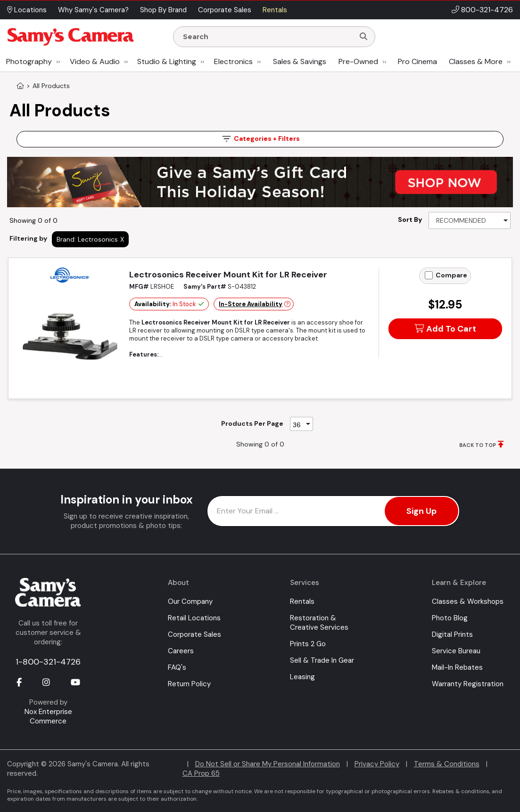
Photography (29, 61)
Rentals (302, 601)
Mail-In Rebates (457, 667)
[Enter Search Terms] (268, 37)
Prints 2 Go (308, 644)
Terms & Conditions (447, 764)
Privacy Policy (377, 764)
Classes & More (476, 61)
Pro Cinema (417, 61)
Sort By (410, 219)
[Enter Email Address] (334, 511)
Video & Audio (95, 61)
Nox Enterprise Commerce (48, 716)
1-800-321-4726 (48, 662)
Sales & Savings (300, 61)
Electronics (233, 61)
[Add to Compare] (429, 275)
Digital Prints (452, 634)
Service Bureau (456, 651)
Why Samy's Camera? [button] (93, 10)
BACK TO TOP (478, 445)
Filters (260, 139)
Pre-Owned (358, 61)
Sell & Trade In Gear (322, 660)
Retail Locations (194, 618)
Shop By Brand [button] (163, 10)
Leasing (302, 677)
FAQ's (177, 667)
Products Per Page (252, 423)
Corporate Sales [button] (225, 10)
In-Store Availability (251, 304)
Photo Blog (450, 618)
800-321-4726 (487, 10)
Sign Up (421, 511)
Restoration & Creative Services (319, 623)
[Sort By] (470, 220)
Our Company (190, 601)
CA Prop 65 (201, 773)
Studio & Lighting (167, 61)
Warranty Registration (468, 684)
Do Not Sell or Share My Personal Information (268, 764)
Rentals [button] (275, 10)
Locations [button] (27, 10)
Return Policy (189, 684)
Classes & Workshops (468, 601)
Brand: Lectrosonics (87, 239)
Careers (181, 651)
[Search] (363, 37)
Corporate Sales (194, 634)
